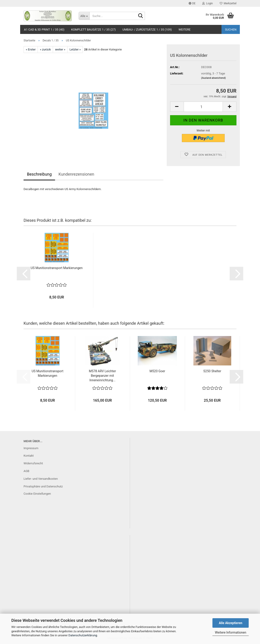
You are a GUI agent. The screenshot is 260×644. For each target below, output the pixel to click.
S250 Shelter (212, 371)
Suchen (231, 30)
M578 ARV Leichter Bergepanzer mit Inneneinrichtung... (102, 376)
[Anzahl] (203, 107)
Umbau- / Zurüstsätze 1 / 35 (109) (147, 30)
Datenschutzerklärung (83, 635)
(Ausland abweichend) (213, 78)
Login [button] (208, 3)
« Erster (31, 49)
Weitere (184, 30)
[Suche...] (84, 16)
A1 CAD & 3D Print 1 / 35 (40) (44, 30)
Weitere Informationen (231, 632)
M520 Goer (157, 371)
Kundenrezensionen (76, 174)
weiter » (60, 49)
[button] (192, 3)
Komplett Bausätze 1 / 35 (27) (93, 30)
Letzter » (75, 49)
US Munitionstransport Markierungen (57, 268)
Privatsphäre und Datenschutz (43, 486)
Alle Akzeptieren (231, 623)
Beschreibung (39, 174)
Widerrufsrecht (33, 463)
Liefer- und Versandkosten (41, 479)
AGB (26, 471)
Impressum (31, 448)
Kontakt (29, 456)
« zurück (45, 49)
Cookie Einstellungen (37, 494)
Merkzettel (228, 3)
